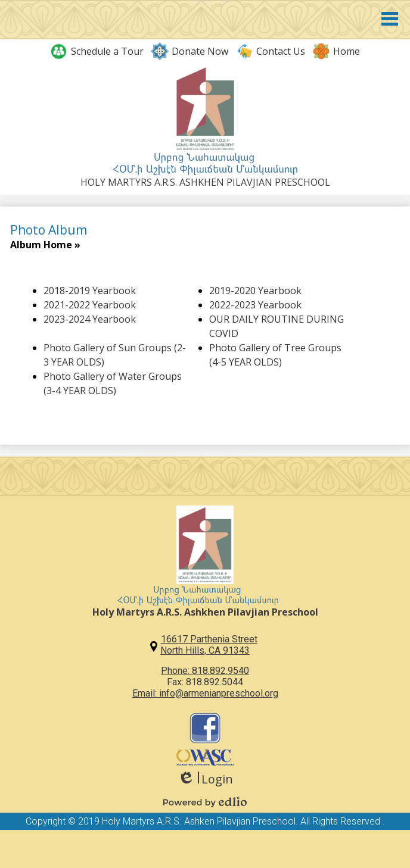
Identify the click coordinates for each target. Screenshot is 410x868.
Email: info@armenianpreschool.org (205, 693)
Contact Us (270, 51)
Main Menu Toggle (390, 19)
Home (336, 51)
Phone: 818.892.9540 (205, 671)
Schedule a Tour (97, 51)
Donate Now (190, 51)
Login (205, 779)
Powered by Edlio (205, 802)
